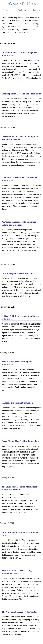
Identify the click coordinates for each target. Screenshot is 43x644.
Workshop (22, 10)
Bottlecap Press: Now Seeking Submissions (21, 94)
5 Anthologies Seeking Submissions (18, 403)
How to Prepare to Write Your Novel (18, 273)
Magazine (7, 10)
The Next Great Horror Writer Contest (20, 612)
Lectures (36, 10)
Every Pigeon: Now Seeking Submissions (20, 441)
